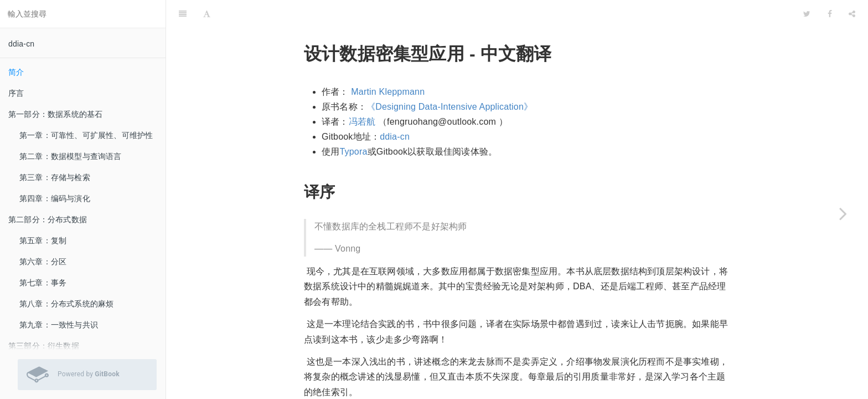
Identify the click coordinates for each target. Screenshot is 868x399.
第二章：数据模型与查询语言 (71, 156)
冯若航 (362, 94)
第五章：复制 (43, 241)
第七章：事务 (43, 283)
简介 (16, 72)
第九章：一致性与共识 (59, 325)
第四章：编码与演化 (55, 198)
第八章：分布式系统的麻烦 (66, 304)
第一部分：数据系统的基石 (55, 114)
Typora (353, 124)
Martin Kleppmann (388, 64)
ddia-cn (21, 44)
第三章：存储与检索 (55, 177)
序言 (16, 93)
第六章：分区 (43, 262)
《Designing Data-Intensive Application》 (449, 79)
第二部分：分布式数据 (48, 219)
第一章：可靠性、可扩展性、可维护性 (86, 135)
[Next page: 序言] (843, 213)
